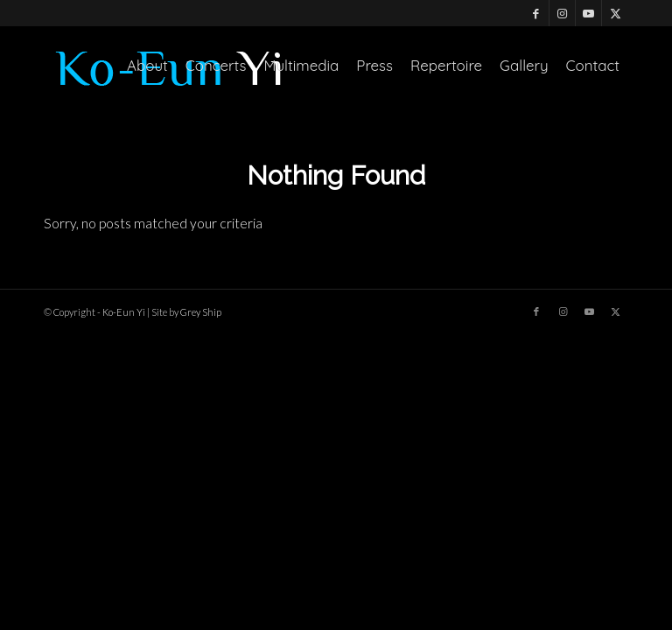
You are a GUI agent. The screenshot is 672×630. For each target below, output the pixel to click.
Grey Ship (201, 312)
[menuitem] (147, 66)
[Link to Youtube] (588, 13)
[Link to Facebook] (536, 13)
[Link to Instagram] (562, 13)
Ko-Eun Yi (124, 312)
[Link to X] (615, 13)
